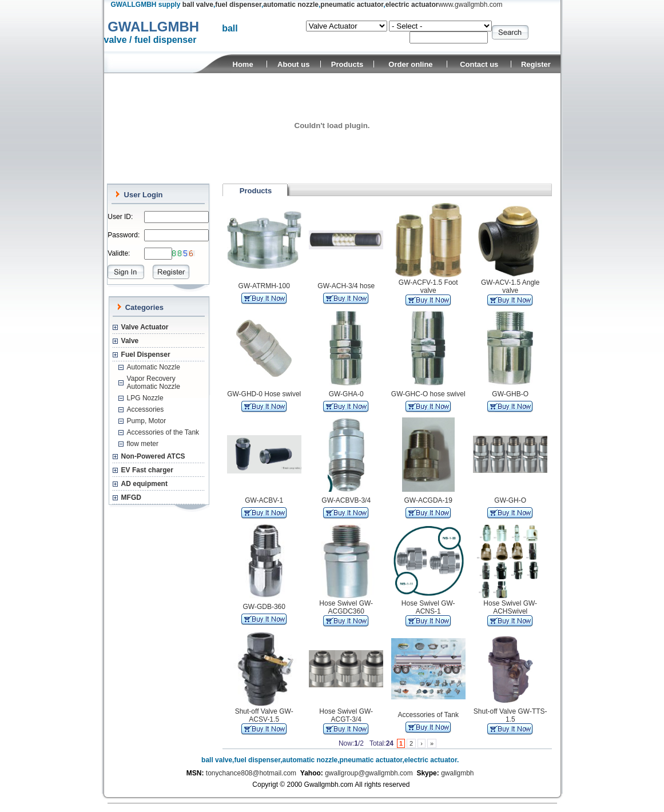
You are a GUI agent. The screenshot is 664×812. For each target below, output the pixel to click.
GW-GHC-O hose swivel (428, 394)
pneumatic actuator (352, 5)
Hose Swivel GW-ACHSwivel (510, 607)
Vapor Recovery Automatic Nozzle (154, 383)
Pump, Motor (147, 421)
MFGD (131, 497)
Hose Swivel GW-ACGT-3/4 (346, 715)
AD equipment (144, 484)
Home (243, 64)
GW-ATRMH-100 (264, 286)
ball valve (198, 5)
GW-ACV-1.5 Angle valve (510, 286)
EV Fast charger (147, 470)
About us (293, 64)
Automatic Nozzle (154, 367)
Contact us (479, 64)
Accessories (146, 409)
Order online (410, 64)
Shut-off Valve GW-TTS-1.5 (510, 715)
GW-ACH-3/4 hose (346, 286)
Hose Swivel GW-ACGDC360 (346, 607)
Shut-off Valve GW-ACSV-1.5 (264, 715)
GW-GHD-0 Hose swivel (264, 394)
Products (347, 64)
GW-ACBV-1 (264, 500)
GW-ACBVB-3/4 (346, 500)
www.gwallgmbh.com (470, 5)
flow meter (143, 444)
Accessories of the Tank (163, 432)
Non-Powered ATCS (153, 456)
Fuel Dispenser (146, 355)
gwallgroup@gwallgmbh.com (369, 773)
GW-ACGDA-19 (428, 500)
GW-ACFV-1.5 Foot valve (428, 286)
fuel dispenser (238, 5)
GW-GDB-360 (264, 607)
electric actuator (412, 5)
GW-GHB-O (510, 394)
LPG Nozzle (145, 398)
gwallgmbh (457, 773)
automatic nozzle (291, 5)
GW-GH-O (510, 500)
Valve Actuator (145, 327)
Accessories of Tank (428, 715)
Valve (130, 341)
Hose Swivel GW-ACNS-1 (428, 607)
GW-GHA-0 (346, 394)
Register (536, 64)
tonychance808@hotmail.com (251, 773)
